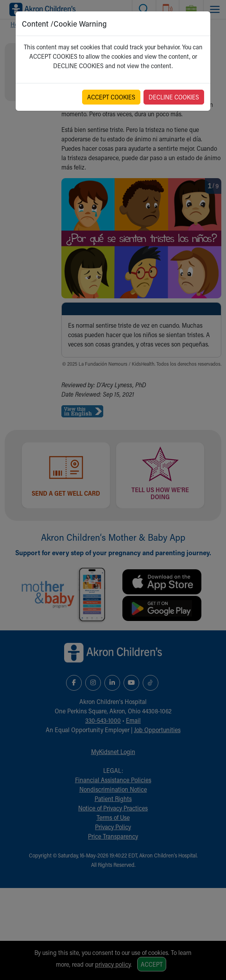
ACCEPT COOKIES (111, 97)
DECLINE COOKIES (174, 97)
